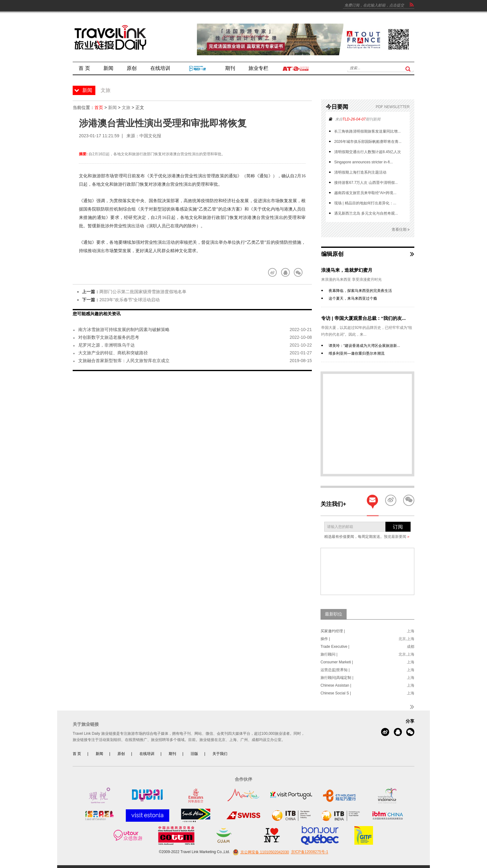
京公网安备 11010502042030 (260, 852)
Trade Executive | (335, 647)
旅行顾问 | (329, 654)
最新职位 (334, 614)
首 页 (77, 754)
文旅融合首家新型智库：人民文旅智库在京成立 (124, 361)
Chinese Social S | (336, 693)
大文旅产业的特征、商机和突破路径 (113, 353)
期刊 (172, 754)
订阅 (398, 527)
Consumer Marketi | (337, 662)
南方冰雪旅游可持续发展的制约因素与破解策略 (124, 329)
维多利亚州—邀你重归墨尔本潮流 (357, 353)
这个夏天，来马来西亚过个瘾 (353, 298)
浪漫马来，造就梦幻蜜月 (347, 270)
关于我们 (220, 754)
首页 (99, 107)
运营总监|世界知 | (335, 670)
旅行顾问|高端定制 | (337, 678)
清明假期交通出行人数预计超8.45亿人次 (368, 152)
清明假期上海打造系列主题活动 (360, 172)
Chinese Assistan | (336, 685)
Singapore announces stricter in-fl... (364, 162)
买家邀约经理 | (333, 631)
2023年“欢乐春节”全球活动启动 (130, 300)
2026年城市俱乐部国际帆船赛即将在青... (368, 142)
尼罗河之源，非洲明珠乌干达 (107, 345)
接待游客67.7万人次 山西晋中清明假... (366, 183)
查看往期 (401, 230)
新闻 (112, 107)
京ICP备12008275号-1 (310, 852)
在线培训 (147, 754)
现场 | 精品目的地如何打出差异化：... (365, 203)
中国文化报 (150, 136)
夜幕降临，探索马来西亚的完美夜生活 (360, 291)
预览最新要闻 (397, 537)
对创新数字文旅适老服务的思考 (109, 337)
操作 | (325, 639)
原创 (121, 754)
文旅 (126, 107)
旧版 (194, 754)
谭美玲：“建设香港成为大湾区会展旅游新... (364, 346)
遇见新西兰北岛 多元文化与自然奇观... (366, 213)
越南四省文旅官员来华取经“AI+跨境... (365, 193)
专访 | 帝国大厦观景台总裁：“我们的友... (364, 318)
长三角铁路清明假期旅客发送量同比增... (367, 131)
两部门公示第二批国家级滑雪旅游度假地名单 (143, 292)
